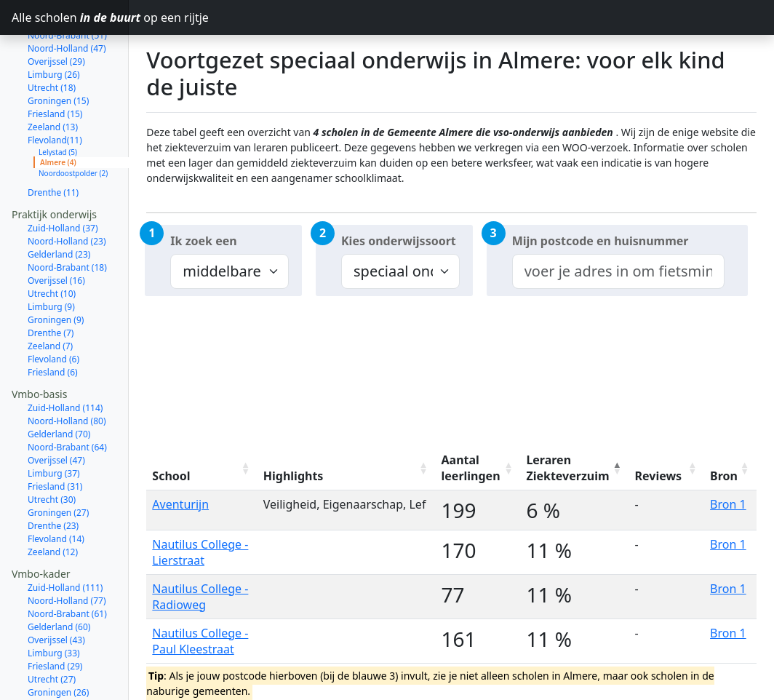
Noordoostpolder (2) (73, 122)
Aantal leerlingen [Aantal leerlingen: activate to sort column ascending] (471, 468)
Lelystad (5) (58, 100)
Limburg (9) (51, 255)
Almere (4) (58, 111)
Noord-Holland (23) (67, 190)
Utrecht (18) (52, 36)
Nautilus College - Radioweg (200, 597)
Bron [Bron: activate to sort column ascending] (724, 476)
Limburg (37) (54, 422)
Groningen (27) (58, 461)
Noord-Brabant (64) (67, 395)
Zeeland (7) (50, 294)
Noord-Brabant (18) (67, 216)
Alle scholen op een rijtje (70, 17)
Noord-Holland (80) (67, 369)
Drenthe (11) (53, 141)
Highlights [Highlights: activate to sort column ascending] (294, 476)
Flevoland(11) (55, 88)
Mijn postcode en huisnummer (601, 241)
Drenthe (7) (51, 281)
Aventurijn (180, 504)
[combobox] (618, 271)
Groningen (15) (58, 49)
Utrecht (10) (52, 242)
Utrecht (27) (52, 628)
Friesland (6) (53, 321)
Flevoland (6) (53, 307)
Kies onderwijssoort (399, 241)
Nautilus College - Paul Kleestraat (200, 641)
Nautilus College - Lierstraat (200, 552)
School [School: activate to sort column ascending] (171, 476)
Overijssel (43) (56, 588)
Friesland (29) (55, 615)
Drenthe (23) (53, 474)
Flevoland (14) (56, 487)
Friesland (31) (55, 435)
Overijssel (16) (56, 229)
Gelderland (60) (59, 575)
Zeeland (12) (53, 500)
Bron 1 (728, 504)
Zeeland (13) (53, 75)
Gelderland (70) (59, 382)
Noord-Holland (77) (67, 549)
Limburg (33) (54, 601)
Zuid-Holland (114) (65, 356)
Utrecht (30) (52, 448)
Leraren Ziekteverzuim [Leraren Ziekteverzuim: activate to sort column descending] (567, 468)
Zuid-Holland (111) (65, 536)
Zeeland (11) (53, 680)
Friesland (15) (55, 62)
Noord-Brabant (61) (67, 562)
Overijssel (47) (56, 409)
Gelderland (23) (59, 203)
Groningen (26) (58, 641)
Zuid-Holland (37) (63, 176)
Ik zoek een (203, 241)
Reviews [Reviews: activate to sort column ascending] (659, 476)
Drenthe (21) (53, 654)
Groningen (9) (56, 268)
